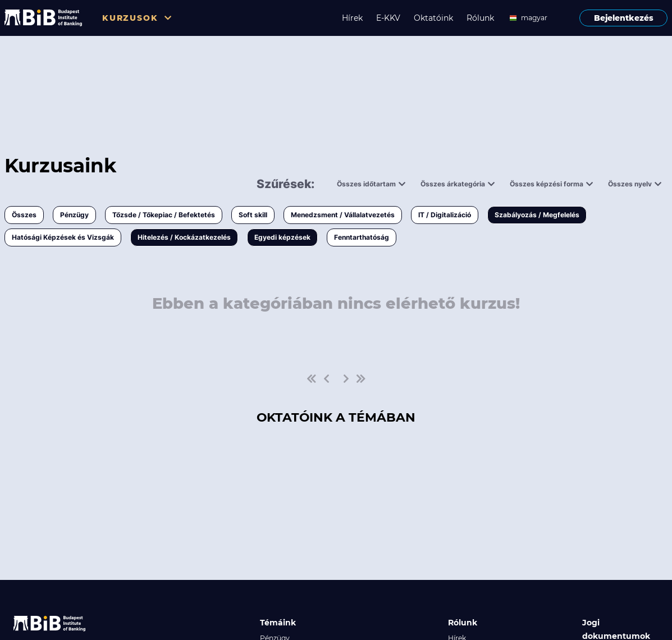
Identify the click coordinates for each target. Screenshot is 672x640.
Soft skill (253, 215)
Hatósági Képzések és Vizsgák (63, 237)
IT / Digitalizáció (445, 215)
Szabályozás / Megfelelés (537, 215)
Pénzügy (74, 215)
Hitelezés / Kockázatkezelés (184, 237)
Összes (24, 215)
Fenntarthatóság (362, 237)
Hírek (352, 18)
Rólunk (480, 18)
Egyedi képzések (282, 237)
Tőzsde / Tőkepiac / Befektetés (164, 215)
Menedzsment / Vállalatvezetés (343, 215)
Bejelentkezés (624, 18)
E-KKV (388, 18)
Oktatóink (433, 18)
